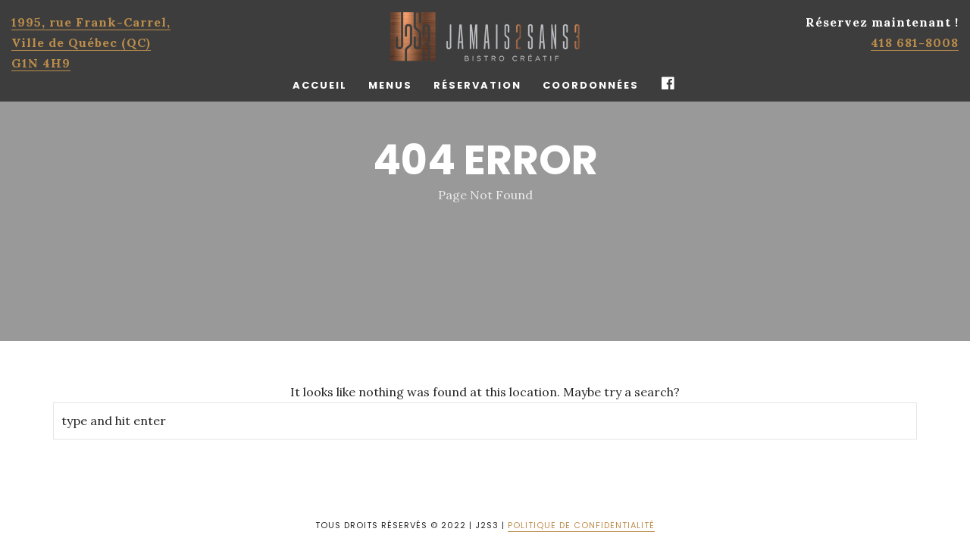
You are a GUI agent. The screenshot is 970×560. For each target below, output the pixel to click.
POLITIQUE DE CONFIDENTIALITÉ (581, 525)
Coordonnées (591, 85)
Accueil (320, 85)
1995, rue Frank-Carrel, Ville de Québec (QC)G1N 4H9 (91, 42)
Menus (390, 85)
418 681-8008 (915, 42)
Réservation (477, 85)
